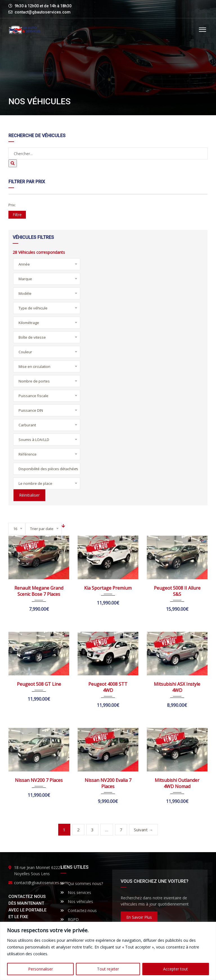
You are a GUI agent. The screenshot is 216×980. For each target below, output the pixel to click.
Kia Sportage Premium (108, 588)
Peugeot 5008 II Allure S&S (177, 591)
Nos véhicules (77, 901)
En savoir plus (139, 917)
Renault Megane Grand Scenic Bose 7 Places (39, 591)
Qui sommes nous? (82, 883)
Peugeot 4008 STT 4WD (108, 687)
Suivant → (143, 830)
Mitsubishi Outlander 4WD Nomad (177, 783)
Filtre (17, 215)
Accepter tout (175, 969)
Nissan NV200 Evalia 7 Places (108, 783)
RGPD (70, 919)
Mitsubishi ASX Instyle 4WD (177, 687)
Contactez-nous (79, 910)
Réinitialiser (29, 495)
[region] (108, 951)
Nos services (76, 892)
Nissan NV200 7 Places (39, 780)
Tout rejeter (108, 969)
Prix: (12, 205)
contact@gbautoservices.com (43, 12)
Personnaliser (40, 969)
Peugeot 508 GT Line (39, 684)
